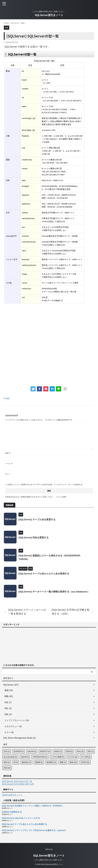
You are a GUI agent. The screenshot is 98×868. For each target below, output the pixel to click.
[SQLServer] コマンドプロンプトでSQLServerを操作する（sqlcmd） (34, 830)
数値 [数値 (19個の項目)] (73, 762)
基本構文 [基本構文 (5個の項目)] (51, 762)
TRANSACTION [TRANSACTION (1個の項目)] (40, 757)
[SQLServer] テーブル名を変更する (37, 520)
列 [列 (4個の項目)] (16, 762)
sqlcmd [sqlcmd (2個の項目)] (25, 757)
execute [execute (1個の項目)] (32, 751)
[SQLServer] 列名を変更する (34, 538)
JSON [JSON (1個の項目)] (69, 751)
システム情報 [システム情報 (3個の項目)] (58, 757)
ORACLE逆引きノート (12, 795)
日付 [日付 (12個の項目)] (7, 768)
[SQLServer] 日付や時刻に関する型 (18, 784)
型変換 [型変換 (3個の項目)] (39, 762)
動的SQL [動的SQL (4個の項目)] (26, 762)
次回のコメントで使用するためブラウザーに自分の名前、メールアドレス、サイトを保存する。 (46, 485)
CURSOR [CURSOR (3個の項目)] (19, 751)
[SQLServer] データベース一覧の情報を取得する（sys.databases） (54, 592)
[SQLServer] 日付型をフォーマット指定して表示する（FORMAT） (33, 806)
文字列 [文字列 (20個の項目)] (85, 762)
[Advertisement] (25, 325)
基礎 (8, 398)
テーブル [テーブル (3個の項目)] (72, 757)
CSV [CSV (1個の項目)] (7, 751)
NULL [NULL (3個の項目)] (80, 751)
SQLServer (49, 849)
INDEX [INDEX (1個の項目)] (58, 751)
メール (9, 464)
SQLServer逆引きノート (49, 15)
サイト (8, 474)
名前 (8, 453)
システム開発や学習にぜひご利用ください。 (49, 860)
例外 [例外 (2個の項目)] (7, 762)
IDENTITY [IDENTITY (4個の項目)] (45, 751)
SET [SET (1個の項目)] (91, 751)
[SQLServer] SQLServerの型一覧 (17, 781)
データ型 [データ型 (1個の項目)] (86, 757)
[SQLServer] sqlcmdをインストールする (21, 818)
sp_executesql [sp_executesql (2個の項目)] (10, 757)
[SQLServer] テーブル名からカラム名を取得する (44, 574)
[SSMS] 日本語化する (12, 812)
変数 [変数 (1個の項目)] (63, 762)
